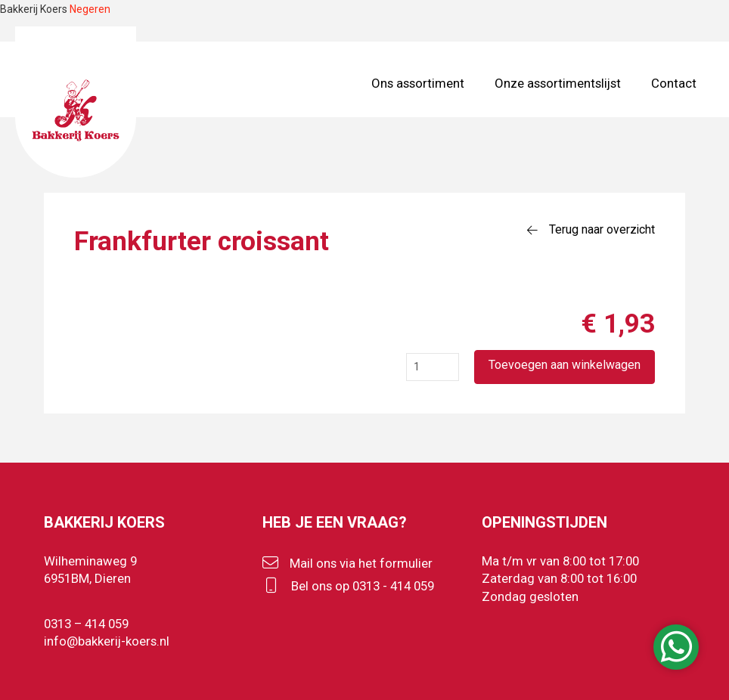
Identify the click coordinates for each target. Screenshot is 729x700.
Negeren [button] (90, 9)
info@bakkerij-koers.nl (107, 641)
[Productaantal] (433, 367)
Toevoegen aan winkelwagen (565, 365)
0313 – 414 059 (86, 624)
